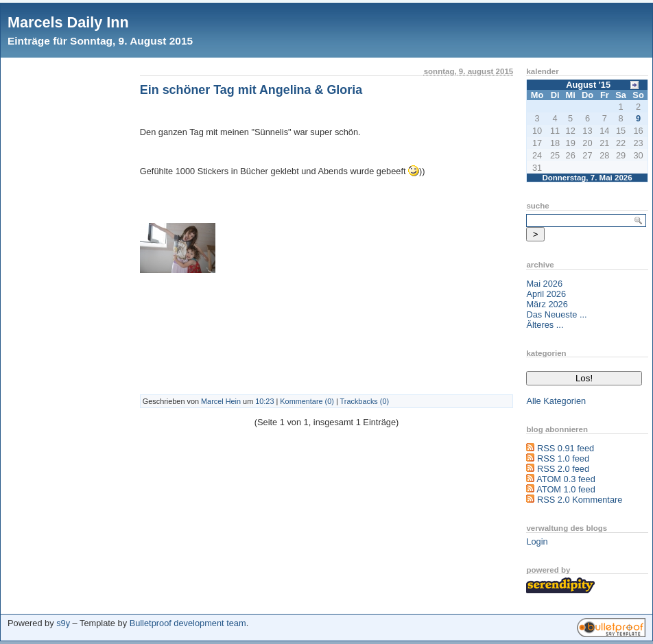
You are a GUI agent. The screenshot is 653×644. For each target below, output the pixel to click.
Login (537, 541)
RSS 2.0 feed (563, 469)
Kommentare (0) (307, 401)
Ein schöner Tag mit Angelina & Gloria (251, 90)
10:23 (264, 401)
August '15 (588, 85)
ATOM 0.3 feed (566, 479)
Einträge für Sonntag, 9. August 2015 (100, 41)
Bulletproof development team (188, 623)
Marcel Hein (221, 401)
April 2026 (546, 294)
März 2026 (547, 304)
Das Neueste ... (556, 314)
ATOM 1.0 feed (566, 489)
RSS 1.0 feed (563, 458)
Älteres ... (545, 325)
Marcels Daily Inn (68, 22)
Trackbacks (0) (365, 401)
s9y (63, 623)
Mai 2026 (544, 284)
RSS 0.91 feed (566, 448)
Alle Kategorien (556, 401)
